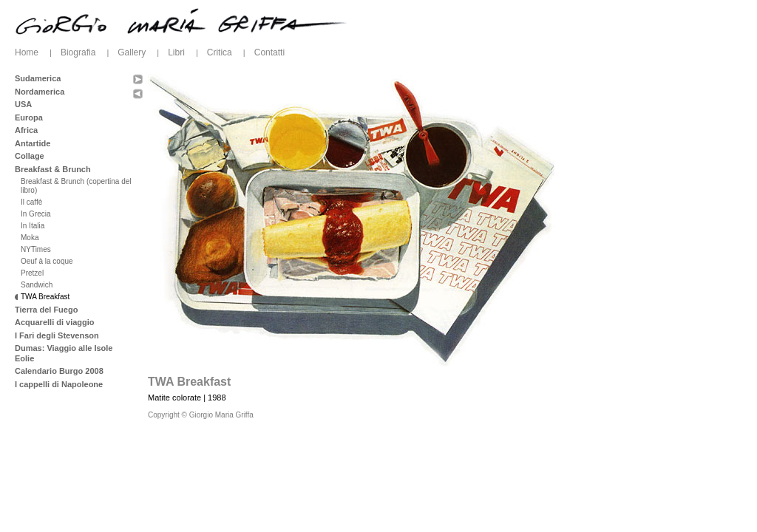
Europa (29, 117)
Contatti (269, 52)
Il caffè (31, 202)
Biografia (78, 52)
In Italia (33, 226)
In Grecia (36, 214)
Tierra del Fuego (46, 310)
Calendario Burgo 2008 (59, 371)
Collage (30, 156)
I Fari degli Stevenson (57, 335)
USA (23, 104)
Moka (30, 238)
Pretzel (32, 273)
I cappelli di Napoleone (59, 384)
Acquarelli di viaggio (55, 322)
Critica (220, 52)
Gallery (132, 52)
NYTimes (36, 249)
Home (27, 52)
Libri (176, 52)
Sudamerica (38, 78)
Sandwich (37, 285)
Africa (26, 130)
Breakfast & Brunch (53, 169)
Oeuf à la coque (47, 261)
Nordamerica (40, 92)
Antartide (33, 143)
